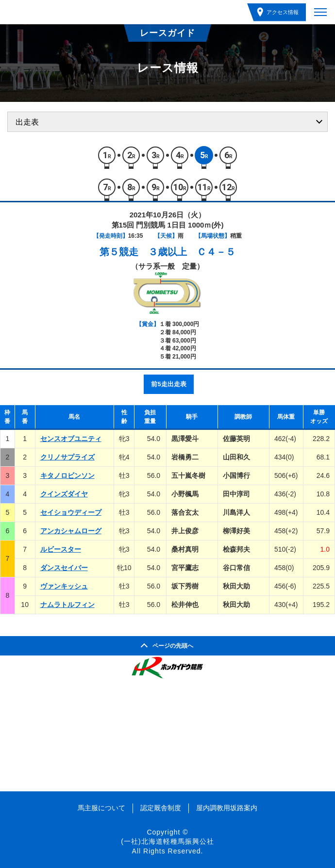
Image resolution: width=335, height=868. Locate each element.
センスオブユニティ (71, 439)
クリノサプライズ (67, 457)
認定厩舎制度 (161, 808)
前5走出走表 (168, 384)
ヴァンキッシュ (64, 586)
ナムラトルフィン (67, 605)
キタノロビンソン (67, 475)
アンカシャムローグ (71, 531)
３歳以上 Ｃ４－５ (192, 252)
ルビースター (61, 549)
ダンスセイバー (64, 568)
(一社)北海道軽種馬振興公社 (167, 841)
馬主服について (101, 808)
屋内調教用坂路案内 (227, 808)
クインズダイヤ (64, 494)
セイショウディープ (71, 512)
